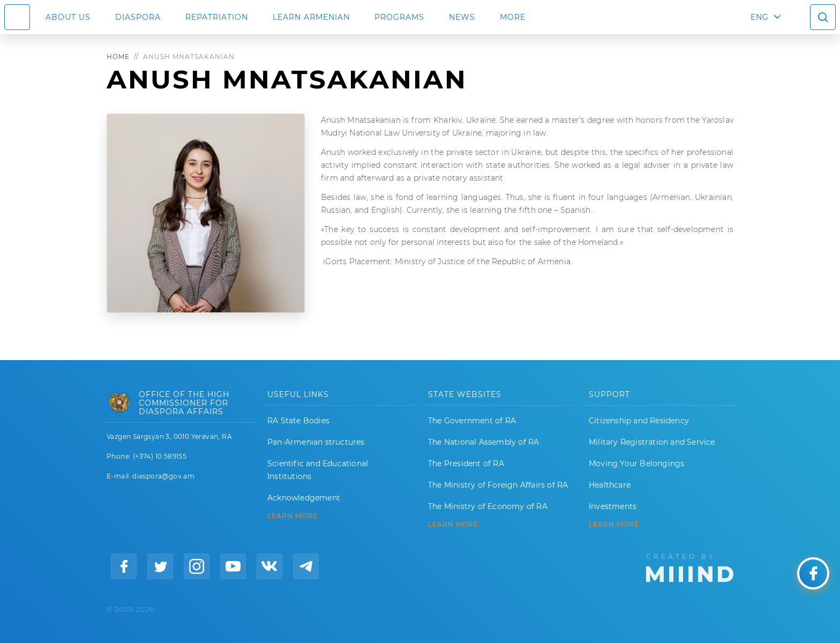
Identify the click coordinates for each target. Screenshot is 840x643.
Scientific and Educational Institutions (318, 470)
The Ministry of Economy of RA (488, 506)
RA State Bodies (298, 421)
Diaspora (138, 17)
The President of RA (466, 463)
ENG (760, 17)
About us (68, 17)
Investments (613, 506)
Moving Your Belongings (636, 463)
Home (118, 57)
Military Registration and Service (652, 442)
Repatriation (217, 17)
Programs (399, 17)
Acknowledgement (304, 498)
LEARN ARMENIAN (311, 17)
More (513, 17)
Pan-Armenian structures (316, 442)
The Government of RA (472, 421)
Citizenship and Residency (639, 421)
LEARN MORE (292, 516)
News (462, 17)
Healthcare (610, 485)
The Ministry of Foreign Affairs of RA (498, 485)
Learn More (614, 525)
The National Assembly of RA (483, 442)
